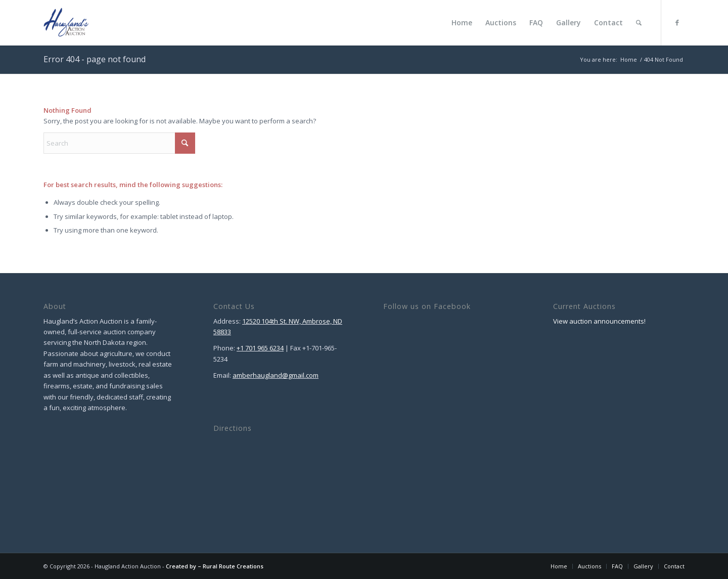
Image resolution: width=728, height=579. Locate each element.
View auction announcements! (599, 321)
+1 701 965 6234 (260, 348)
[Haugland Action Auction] (66, 23)
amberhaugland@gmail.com (276, 375)
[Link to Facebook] (677, 22)
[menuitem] (462, 23)
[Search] (639, 23)
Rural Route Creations (233, 566)
